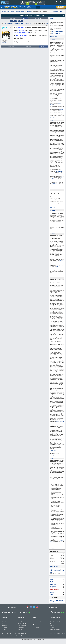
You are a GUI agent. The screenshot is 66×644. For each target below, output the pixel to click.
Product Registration (55, 630)
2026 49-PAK (54, 451)
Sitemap (4, 630)
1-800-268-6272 (32, 3)
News (36, 620)
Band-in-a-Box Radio (23, 624)
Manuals (52, 624)
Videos (52, 626)
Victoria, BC (4, 43)
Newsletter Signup (39, 622)
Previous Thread (11, 18)
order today (56, 224)
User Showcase (22, 622)
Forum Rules (37, 16)
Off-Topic (29, 11)
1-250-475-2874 (39, 3)
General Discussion (20, 11)
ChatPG (52, 19)
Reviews (20, 630)
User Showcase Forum (21, 35)
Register (56, 11)
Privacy (59, 634)
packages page (54, 184)
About (3, 620)
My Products (37, 629)
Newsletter (55, 607)
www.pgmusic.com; (4, 635)
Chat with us (57, 612)
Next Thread (38, 18)
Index (25, 18)
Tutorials (52, 628)
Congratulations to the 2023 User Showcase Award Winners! (22, 24)
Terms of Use (53, 634)
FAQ (43, 16)
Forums (12, 11)
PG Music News (53, 37)
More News (52, 548)
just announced (21, 27)
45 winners (21, 30)
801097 (46, 24)
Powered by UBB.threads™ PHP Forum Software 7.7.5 (33, 639)
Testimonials (21, 628)
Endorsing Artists (22, 626)
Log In (62, 11)
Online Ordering (41, 4)
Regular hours (52, 204)
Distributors (5, 626)
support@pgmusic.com (21, 635)
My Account (37, 627)
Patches (52, 620)
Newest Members (54, 566)
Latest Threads (29, 16)
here (57, 267)
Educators (4, 628)
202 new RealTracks (60, 422)
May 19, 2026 (53, 121)
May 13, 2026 (53, 234)
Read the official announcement (21, 32)
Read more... (52, 118)
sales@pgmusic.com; (13, 635)
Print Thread (14, 21)
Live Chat (31, 4)
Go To (21, 21)
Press (3, 624)
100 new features (55, 86)
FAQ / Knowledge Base (56, 622)
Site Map (64, 634)
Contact (4, 622)
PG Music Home (5, 11)
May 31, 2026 (53, 39)
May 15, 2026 (53, 190)
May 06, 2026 (53, 459)
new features (59, 226)
